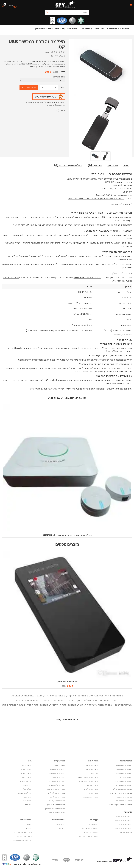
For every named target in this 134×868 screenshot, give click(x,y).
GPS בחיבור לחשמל (91, 832)
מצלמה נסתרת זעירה (70, 29)
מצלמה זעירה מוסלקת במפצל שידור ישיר (84, 389)
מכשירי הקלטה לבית (58, 769)
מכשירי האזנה (93, 761)
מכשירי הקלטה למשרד (57, 773)
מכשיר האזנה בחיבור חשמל (88, 781)
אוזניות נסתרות (26, 769)
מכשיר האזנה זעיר (92, 793)
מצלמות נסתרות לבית (37, 705)
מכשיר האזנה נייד (92, 765)
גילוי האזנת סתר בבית (124, 817)
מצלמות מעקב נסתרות (79, 700)
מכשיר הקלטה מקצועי (57, 813)
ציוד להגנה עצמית (25, 793)
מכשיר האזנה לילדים (91, 789)
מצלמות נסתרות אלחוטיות (63, 705)
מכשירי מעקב (27, 765)
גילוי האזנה (128, 812)
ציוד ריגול (28, 805)
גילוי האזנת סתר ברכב (124, 824)
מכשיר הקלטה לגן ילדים (56, 793)
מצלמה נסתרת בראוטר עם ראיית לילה (47, 389)
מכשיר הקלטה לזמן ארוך (56, 805)
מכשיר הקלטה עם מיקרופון (55, 809)
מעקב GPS (94, 820)
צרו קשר (28, 828)
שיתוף (63, 110)
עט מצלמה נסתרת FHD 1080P (87, 278)
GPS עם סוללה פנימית (90, 828)
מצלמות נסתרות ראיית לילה (122, 789)
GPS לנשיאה (94, 824)
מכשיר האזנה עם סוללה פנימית (87, 777)
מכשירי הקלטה (26, 773)
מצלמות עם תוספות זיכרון (28, 700)
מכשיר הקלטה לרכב (58, 797)
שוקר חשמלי (27, 797)
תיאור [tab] (126, 165)
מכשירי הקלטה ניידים (57, 777)
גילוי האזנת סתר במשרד (123, 820)
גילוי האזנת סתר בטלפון (123, 828)
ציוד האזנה (27, 785)
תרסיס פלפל (27, 801)
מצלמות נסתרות (26, 781)
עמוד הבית (126, 29)
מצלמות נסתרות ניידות (14, 705)
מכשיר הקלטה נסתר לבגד (56, 789)
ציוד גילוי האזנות (126, 832)
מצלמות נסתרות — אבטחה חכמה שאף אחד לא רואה (100, 29)
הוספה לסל (31, 88)
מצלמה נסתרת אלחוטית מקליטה (106, 696)
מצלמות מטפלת (126, 777)
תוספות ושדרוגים (59, 77)
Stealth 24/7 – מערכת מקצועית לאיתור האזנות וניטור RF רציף (67, 535)
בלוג (30, 761)
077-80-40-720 (45, 97)
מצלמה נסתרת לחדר (55, 696)
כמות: (63, 87)
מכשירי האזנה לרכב (91, 785)
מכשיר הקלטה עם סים (57, 801)
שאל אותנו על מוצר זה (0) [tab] (67, 165)
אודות (29, 824)
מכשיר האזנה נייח (92, 769)
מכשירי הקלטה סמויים (57, 781)
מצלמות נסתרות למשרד (123, 769)
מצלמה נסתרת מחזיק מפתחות (27, 696)
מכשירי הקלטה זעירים (57, 785)
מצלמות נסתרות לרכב (124, 773)
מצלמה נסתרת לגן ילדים (123, 801)
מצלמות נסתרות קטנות (55, 700)
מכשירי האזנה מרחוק (91, 797)
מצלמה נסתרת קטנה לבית (106, 700)
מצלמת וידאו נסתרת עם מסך (67, 682)
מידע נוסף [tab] (113, 165)
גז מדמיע (62, 828)
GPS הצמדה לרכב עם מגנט (89, 836)
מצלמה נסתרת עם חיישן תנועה (121, 793)
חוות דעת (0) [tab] (94, 165)
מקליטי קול (27, 789)
